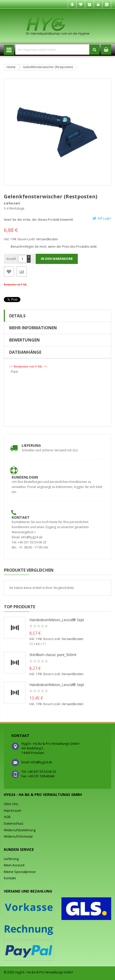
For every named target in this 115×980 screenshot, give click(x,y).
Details (17, 316)
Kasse (90, 4)
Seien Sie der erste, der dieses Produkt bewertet (39, 220)
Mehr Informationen (33, 328)
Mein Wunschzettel (81, 4)
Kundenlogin (25, 477)
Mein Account (14, 865)
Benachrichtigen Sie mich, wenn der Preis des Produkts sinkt (54, 247)
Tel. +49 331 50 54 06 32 (107, 4)
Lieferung (31, 445)
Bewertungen (24, 340)
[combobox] (52, 50)
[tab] (57, 316)
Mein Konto (72, 4)
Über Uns (11, 804)
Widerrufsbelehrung (20, 830)
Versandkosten (47, 239)
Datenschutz (14, 823)
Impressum (12, 810)
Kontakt (21, 517)
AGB (7, 817)
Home (11, 67)
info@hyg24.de (41, 762)
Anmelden (98, 4)
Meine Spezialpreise (20, 872)
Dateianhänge (25, 352)
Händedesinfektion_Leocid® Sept (57, 620)
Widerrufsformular (18, 836)
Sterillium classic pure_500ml (53, 655)
